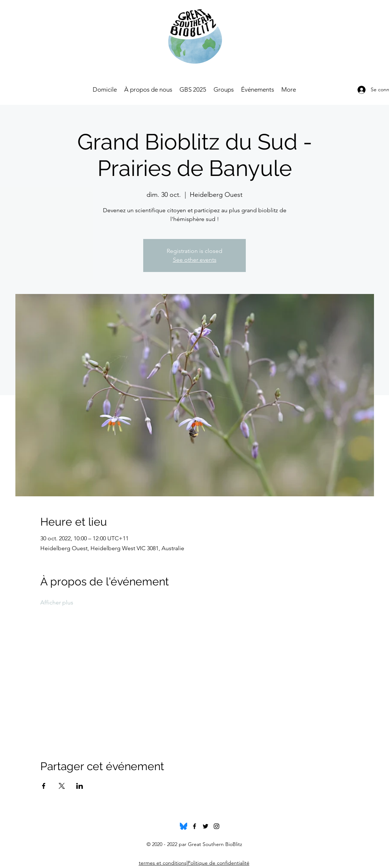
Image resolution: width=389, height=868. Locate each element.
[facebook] (194, 826)
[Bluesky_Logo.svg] (184, 826)
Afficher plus (57, 602)
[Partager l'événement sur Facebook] (44, 786)
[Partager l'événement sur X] (62, 786)
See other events (195, 260)
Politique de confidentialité (218, 863)
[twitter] (205, 826)
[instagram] (216, 826)
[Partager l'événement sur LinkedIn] (80, 786)
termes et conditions (163, 863)
